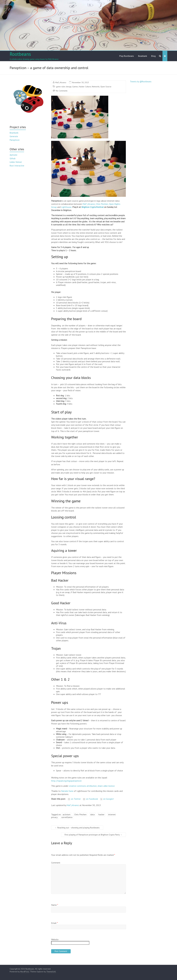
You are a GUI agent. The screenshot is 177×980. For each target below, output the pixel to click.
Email (54, 923)
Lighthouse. (67, 207)
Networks (96, 87)
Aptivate (13, 155)
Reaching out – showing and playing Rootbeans (77, 828)
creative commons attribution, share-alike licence (92, 786)
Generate (14, 136)
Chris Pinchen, (102, 204)
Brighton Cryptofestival (93, 207)
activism (67, 814)
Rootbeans (20, 54)
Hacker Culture (85, 87)
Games (75, 87)
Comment (56, 863)
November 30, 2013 (80, 82)
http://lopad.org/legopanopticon (66, 781)
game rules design (64, 87)
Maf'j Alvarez (61, 82)
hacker (101, 814)
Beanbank (142, 56)
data (92, 814)
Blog (153, 56)
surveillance (67, 817)
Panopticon (15, 140)
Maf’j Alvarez (89, 204)
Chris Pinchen (80, 814)
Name (55, 905)
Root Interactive (17, 166)
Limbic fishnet (16, 162)
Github (13, 158)
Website (55, 939)
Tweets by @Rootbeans (141, 82)
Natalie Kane (67, 791)
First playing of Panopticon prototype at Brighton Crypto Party (93, 835)
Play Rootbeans (127, 56)
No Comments (62, 91)
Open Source (106, 87)
